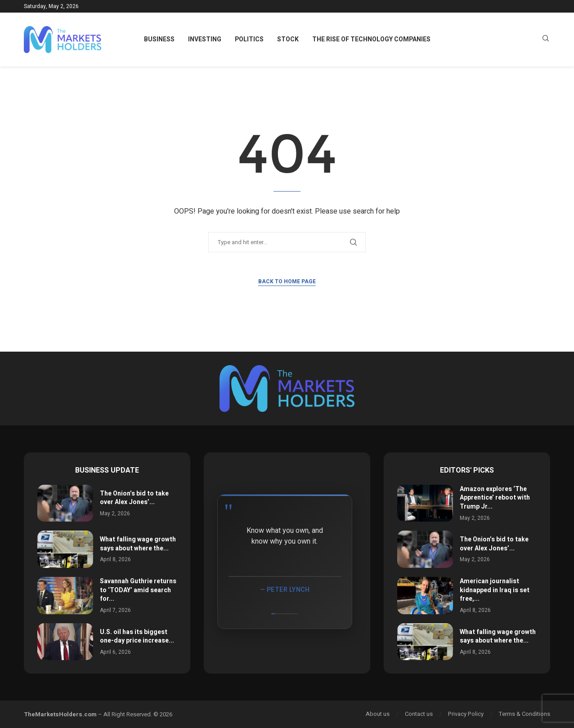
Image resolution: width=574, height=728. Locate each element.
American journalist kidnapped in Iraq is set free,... (495, 590)
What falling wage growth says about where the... (138, 544)
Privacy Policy (466, 714)
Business (159, 39)
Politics (249, 39)
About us (378, 714)
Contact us (419, 714)
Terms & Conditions (525, 714)
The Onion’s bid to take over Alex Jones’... (134, 498)
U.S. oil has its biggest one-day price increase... (137, 636)
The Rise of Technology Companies (371, 39)
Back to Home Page (287, 281)
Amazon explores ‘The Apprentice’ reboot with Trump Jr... (495, 498)
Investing (205, 39)
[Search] (546, 40)
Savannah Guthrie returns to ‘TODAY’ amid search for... (138, 590)
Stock (288, 39)
